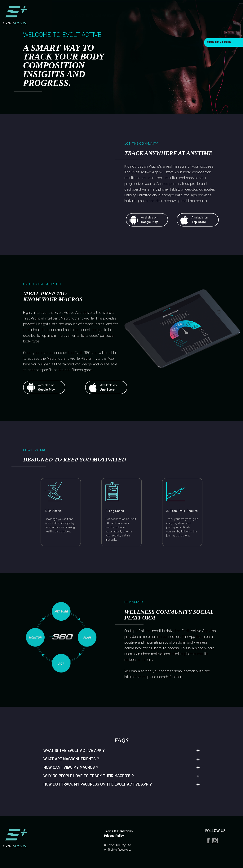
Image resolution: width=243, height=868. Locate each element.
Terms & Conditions (118, 831)
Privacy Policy (114, 836)
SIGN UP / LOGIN (219, 42)
